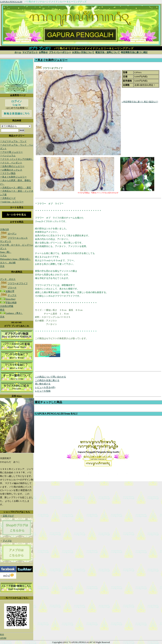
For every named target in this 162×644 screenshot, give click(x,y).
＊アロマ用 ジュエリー (11, 152)
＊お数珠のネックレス (11, 170)
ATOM (3, 638)
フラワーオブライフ (14, 283)
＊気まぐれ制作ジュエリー (13, 177)
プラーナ (8, 288)
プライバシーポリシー (60, 52)
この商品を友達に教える (47, 380)
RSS (2, 634)
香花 (2, 310)
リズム (3, 255)
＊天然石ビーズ (8, 198)
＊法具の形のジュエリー (12, 166)
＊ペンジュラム (8, 155)
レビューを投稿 (43, 391)
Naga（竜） (6, 252)
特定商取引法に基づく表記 (134, 52)
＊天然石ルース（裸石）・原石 (16, 188)
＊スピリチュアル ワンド (13, 141)
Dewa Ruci (8, 299)
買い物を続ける (43, 384)
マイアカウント (30, 52)
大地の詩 (4, 229)
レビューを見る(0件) (45, 387)
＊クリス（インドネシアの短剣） (17, 159)
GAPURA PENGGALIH (11, 2)
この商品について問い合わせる (50, 377)
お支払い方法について (83, 52)
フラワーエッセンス (14, 238)
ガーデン (8, 234)
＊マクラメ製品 (8, 173)
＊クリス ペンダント (11, 163)
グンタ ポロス (8, 279)
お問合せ (43, 52)
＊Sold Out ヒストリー (12, 202)
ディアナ (8, 295)
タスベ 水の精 (8, 263)
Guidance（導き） (11, 313)
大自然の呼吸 (7, 306)
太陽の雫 (7, 291)
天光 (2, 266)
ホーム (18, 52)
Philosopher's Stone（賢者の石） (15, 259)
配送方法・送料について (108, 52)
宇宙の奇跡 (8, 303)
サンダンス (6, 241)
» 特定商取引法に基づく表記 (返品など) (140, 102)
